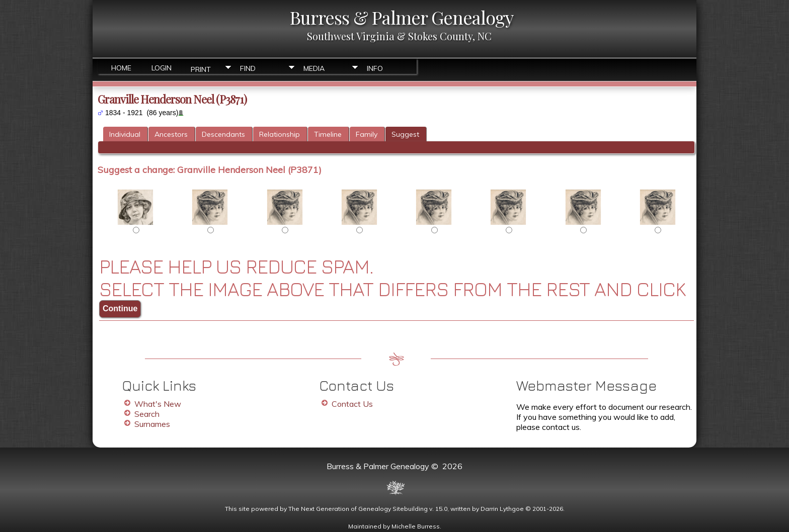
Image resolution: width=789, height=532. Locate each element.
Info (375, 68)
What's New (158, 404)
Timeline (328, 134)
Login (162, 68)
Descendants (223, 134)
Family (367, 134)
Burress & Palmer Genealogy (402, 17)
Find (248, 68)
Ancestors (171, 134)
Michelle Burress (416, 526)
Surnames (152, 424)
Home (121, 68)
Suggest (405, 134)
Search (147, 414)
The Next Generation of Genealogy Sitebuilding (358, 509)
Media (314, 68)
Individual (125, 134)
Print (201, 69)
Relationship (280, 134)
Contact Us (352, 404)
